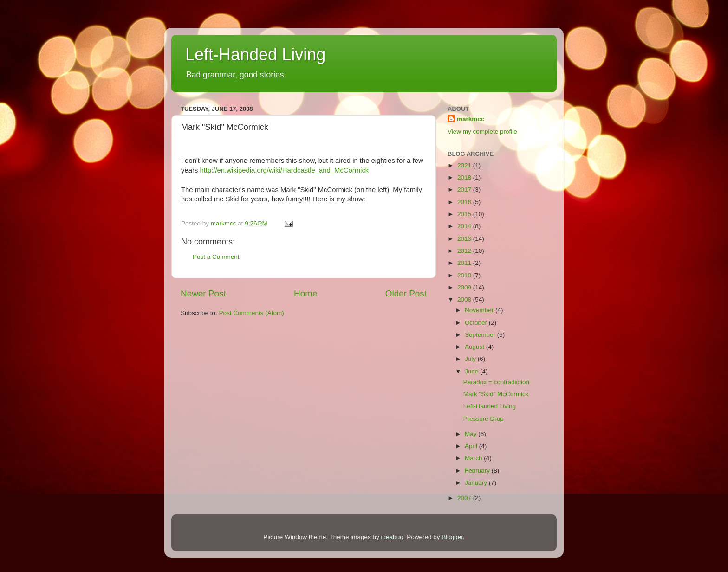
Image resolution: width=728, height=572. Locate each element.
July (471, 359)
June (472, 371)
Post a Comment (216, 257)
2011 (465, 263)
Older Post (406, 293)
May (471, 434)
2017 (465, 190)
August (475, 347)
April (472, 446)
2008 (465, 299)
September (481, 335)
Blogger (452, 537)
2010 (465, 275)
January (477, 483)
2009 (465, 287)
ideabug (392, 537)
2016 (465, 202)
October (477, 323)
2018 (465, 177)
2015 (465, 214)
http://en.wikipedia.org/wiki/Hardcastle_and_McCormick (284, 170)
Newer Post (203, 293)
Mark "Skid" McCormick (496, 394)
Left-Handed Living (255, 55)
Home (305, 293)
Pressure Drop (484, 419)
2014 (465, 226)
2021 (465, 165)
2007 (465, 498)
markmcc (471, 119)
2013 (465, 239)
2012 (465, 251)
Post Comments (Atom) (252, 313)
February (478, 471)
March (474, 458)
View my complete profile (482, 132)
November (480, 310)
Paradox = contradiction (496, 382)
